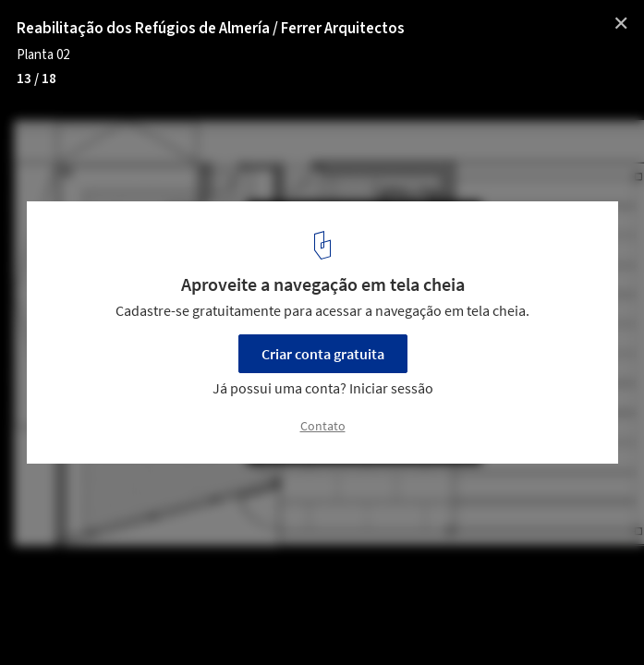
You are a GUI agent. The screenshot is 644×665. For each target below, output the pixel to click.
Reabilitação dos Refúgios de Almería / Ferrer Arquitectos (211, 29)
